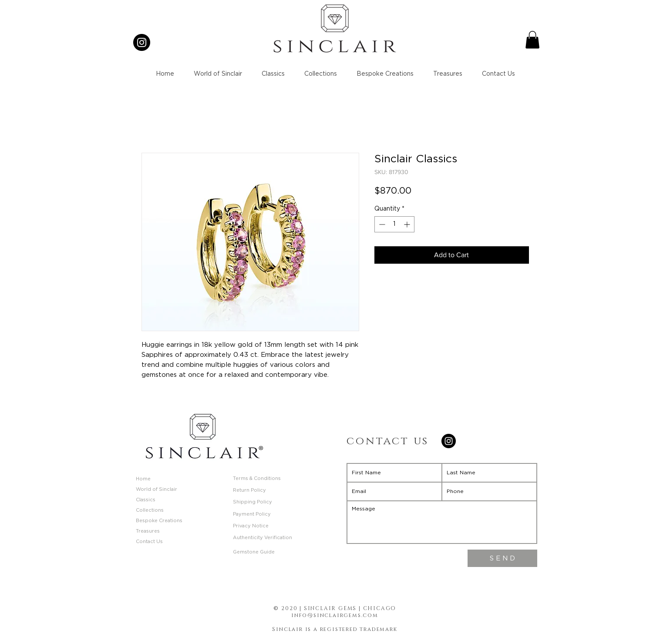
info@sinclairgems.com (335, 615)
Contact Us (149, 542)
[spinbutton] (394, 224)
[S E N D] (502, 558)
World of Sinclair (157, 489)
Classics (146, 500)
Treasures (148, 531)
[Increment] (408, 224)
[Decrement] (381, 224)
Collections (150, 510)
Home (143, 479)
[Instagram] (142, 42)
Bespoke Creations (159, 521)
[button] (532, 40)
